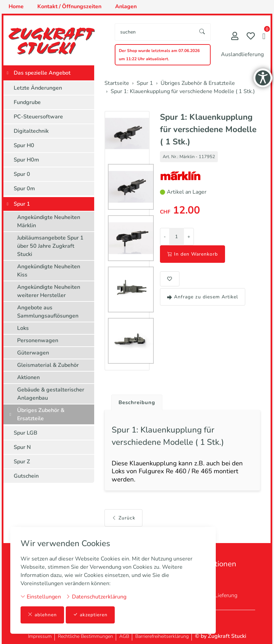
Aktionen (28, 377)
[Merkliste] (251, 37)
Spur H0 (24, 145)
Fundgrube (27, 102)
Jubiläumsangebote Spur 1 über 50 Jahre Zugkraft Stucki (50, 246)
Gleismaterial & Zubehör (48, 365)
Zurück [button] (123, 521)
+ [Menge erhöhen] (189, 237)
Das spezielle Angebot (42, 73)
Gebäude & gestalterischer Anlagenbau (51, 394)
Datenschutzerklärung (96, 596)
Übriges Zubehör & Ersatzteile (41, 414)
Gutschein (26, 476)
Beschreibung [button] (138, 403)
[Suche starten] (202, 32)
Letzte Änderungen (38, 88)
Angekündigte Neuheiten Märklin (49, 221)
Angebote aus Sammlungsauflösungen (48, 312)
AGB (124, 636)
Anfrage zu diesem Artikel (203, 297)
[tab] (135, 401)
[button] (264, 37)
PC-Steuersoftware (38, 117)
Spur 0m (24, 189)
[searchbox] (155, 32)
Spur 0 (22, 174)
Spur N (22, 447)
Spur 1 (22, 204)
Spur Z (22, 462)
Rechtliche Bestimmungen (85, 636)
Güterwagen (33, 353)
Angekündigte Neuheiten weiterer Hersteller (49, 291)
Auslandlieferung (242, 54)
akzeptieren (90, 615)
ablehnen (42, 615)
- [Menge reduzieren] (165, 237)
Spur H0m (26, 160)
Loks (23, 328)
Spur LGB (26, 433)
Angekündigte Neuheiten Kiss (49, 271)
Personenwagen (38, 340)
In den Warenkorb (192, 254)
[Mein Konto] (235, 37)
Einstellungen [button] (41, 596)
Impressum (40, 636)
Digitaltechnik (31, 131)
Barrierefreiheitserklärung (162, 636)
